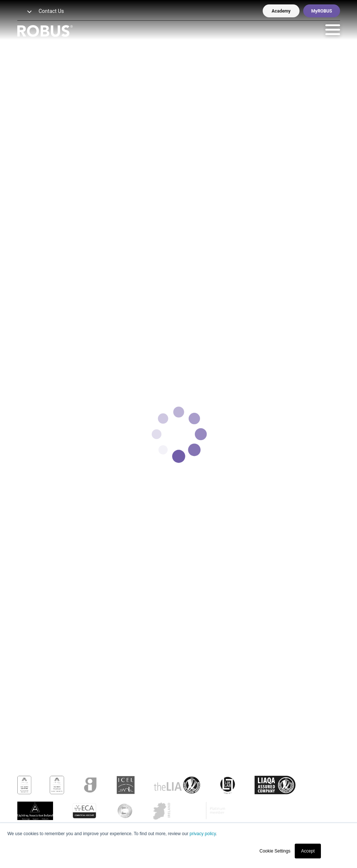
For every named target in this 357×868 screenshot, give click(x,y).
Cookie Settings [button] (275, 851)
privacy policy (202, 834)
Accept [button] (308, 851)
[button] (25, 12)
